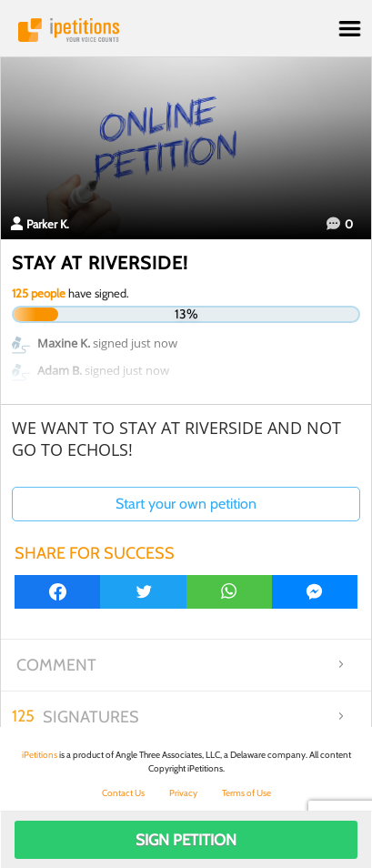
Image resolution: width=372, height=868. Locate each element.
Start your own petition (186, 504)
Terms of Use (246, 793)
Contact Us (123, 793)
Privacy (183, 793)
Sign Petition (186, 840)
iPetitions (186, 30)
